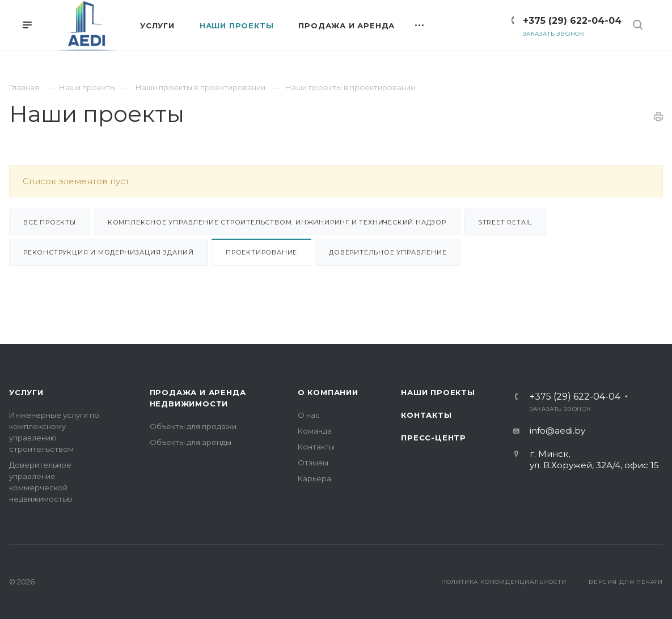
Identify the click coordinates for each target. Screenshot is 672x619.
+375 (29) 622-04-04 (572, 21)
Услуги (26, 392)
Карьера (314, 478)
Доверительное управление (388, 252)
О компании (328, 392)
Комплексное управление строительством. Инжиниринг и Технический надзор (277, 222)
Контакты (316, 447)
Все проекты (50, 222)
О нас (309, 415)
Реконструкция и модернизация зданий (109, 252)
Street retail (505, 222)
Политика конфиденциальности (504, 582)
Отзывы (313, 463)
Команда (315, 431)
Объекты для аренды (191, 442)
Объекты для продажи (193, 426)
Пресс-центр (434, 438)
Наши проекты (438, 392)
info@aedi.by (557, 431)
